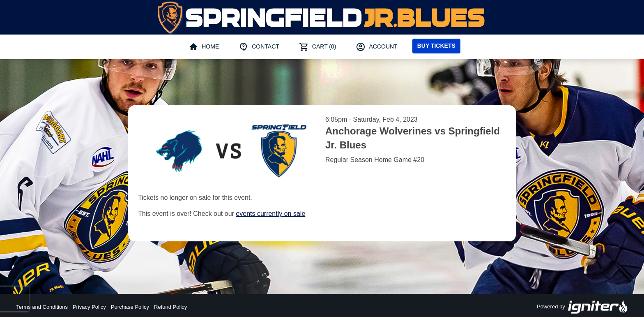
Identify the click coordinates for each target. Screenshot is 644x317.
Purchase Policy (130, 307)
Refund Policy (170, 307)
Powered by (582, 307)
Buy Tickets (436, 46)
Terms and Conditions (42, 307)
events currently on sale (270, 214)
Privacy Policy (89, 307)
